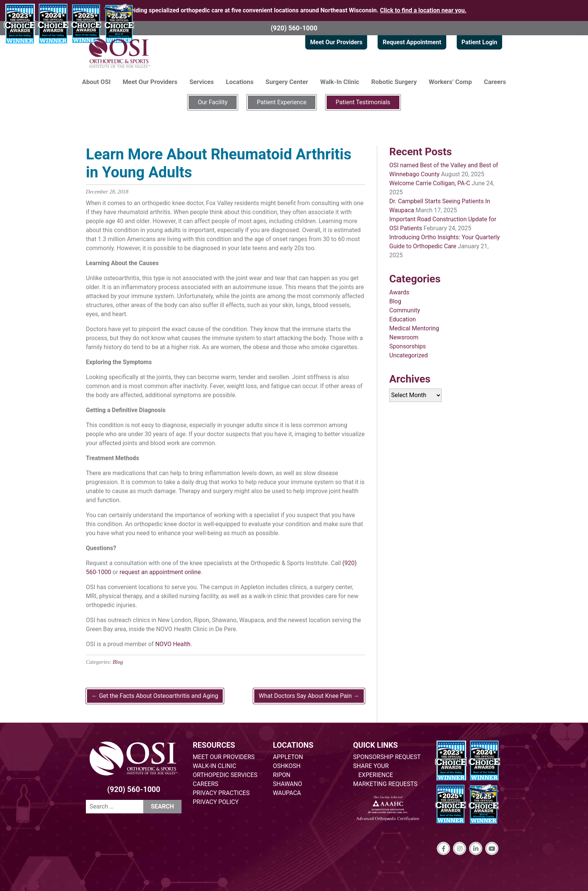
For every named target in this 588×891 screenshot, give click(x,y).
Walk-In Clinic (340, 82)
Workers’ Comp (450, 82)
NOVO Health (173, 644)
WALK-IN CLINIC (214, 766)
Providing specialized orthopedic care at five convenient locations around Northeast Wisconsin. (294, 10)
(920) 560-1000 (294, 28)
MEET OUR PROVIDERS (224, 757)
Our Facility (212, 102)
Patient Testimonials (363, 102)
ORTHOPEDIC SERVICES (225, 775)
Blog (118, 662)
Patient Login (479, 42)
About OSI (96, 82)
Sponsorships (407, 346)
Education (403, 319)
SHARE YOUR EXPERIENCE (373, 770)
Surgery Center (287, 82)
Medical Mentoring (414, 328)
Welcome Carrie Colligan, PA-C (430, 183)
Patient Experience (282, 102)
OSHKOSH (287, 766)
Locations (240, 82)
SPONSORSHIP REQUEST (387, 757)
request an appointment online (160, 572)
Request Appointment (412, 42)
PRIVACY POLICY (216, 802)
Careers (495, 82)
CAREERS (205, 784)
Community (405, 310)
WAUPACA (287, 793)
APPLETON (288, 757)
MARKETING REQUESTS (385, 784)
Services (202, 82)
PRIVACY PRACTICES (221, 793)
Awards (399, 292)
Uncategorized (409, 355)
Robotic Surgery (394, 82)
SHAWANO (288, 784)
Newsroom (404, 337)
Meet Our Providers (336, 42)
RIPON (282, 775)
